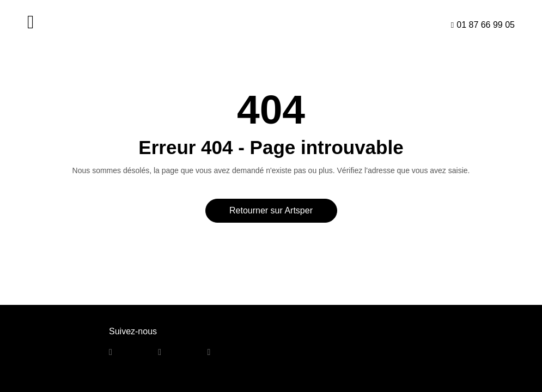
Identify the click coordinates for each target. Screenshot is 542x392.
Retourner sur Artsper (271, 210)
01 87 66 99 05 (486, 25)
